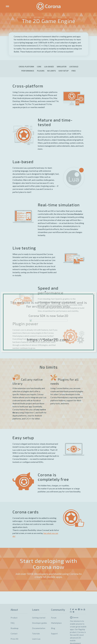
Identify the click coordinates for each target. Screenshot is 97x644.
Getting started (39, 618)
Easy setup (64, 71)
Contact (14, 634)
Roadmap (15, 628)
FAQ (13, 623)
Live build (74, 67)
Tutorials (36, 634)
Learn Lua (36, 639)
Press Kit (14, 639)
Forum (54, 618)
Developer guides (40, 623)
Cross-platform (26, 67)
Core (39, 67)
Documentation (39, 628)
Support (54, 634)
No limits (51, 71)
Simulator (62, 67)
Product (14, 618)
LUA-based (49, 67)
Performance (28, 71)
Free (74, 71)
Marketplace (56, 623)
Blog (53, 628)
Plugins (41, 71)
